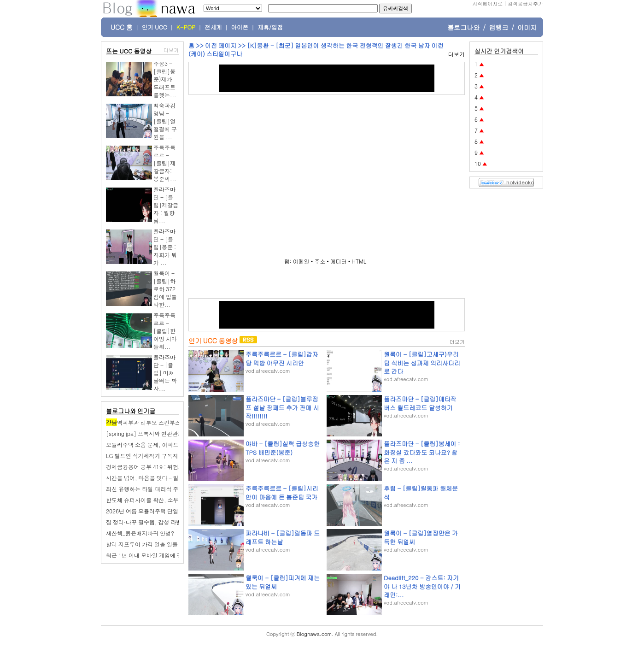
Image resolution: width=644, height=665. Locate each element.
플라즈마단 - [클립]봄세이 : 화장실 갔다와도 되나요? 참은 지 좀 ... (422, 452)
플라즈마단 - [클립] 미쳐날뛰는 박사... (165, 373)
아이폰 (240, 27)
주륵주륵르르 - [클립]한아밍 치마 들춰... (165, 331)
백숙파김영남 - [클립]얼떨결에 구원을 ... (165, 121)
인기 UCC (155, 27)
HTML (359, 261)
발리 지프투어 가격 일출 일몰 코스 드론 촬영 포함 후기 (173, 544)
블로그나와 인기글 (131, 411)
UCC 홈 (122, 27)
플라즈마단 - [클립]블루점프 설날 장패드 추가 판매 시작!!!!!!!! (282, 407)
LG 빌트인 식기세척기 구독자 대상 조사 (155, 456)
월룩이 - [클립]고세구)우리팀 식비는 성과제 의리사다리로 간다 (422, 362)
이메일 (301, 261)
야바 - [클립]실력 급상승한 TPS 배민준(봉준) (283, 448)
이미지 (527, 27)
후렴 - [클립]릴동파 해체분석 (421, 492)
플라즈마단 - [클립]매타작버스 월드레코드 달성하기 (420, 403)
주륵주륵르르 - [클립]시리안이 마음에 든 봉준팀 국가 (282, 492)
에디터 (339, 261)
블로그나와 (463, 27)
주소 (320, 261)
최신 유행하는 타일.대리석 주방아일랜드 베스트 (165, 489)
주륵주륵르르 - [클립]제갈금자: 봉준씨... (165, 163)
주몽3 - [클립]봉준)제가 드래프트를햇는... (165, 79)
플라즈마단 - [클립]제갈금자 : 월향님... (166, 205)
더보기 (171, 50)
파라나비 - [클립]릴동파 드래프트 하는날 (283, 537)
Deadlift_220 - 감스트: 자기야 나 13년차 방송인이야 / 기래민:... (422, 586)
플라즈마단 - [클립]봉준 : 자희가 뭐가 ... (165, 247)
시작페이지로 (487, 3)
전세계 (213, 27)
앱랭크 (498, 27)
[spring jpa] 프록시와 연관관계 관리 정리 (157, 433)
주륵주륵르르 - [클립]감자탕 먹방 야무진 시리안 (282, 358)
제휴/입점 (270, 27)
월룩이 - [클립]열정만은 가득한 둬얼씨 (421, 537)
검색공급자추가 (525, 3)
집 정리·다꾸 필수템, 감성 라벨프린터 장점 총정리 (167, 522)
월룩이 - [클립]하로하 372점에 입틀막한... (165, 289)
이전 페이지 (221, 45)
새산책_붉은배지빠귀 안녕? (140, 533)
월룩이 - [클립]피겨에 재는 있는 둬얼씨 (283, 582)
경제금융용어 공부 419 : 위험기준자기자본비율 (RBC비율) (178, 467)
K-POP (186, 27)
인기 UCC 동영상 (213, 341)
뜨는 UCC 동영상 (129, 51)
